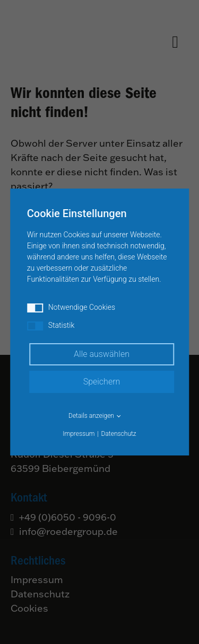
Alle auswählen (102, 354)
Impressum (79, 434)
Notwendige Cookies (71, 308)
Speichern (102, 382)
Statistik (51, 326)
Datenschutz (119, 434)
